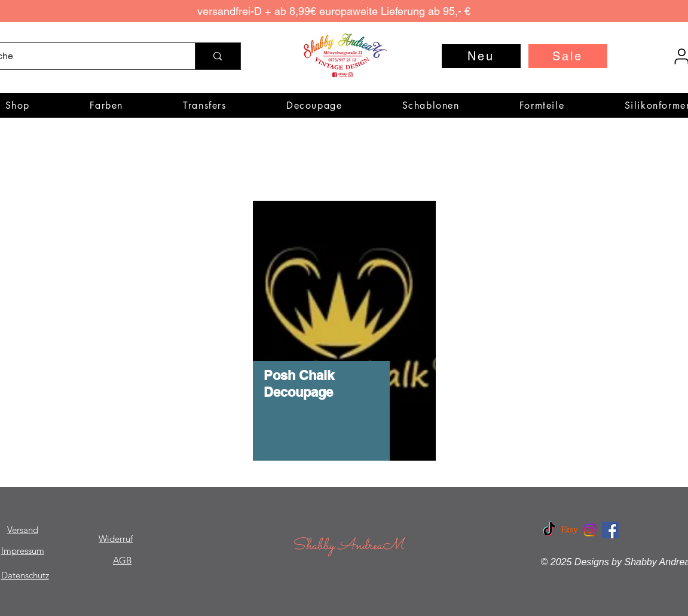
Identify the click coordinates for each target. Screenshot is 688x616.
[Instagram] (590, 530)
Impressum (23, 551)
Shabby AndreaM (348, 546)
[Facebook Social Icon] (610, 530)
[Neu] (481, 56)
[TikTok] (549, 530)
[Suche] (217, 56)
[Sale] (568, 56)
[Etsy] (570, 530)
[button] (106, 105)
